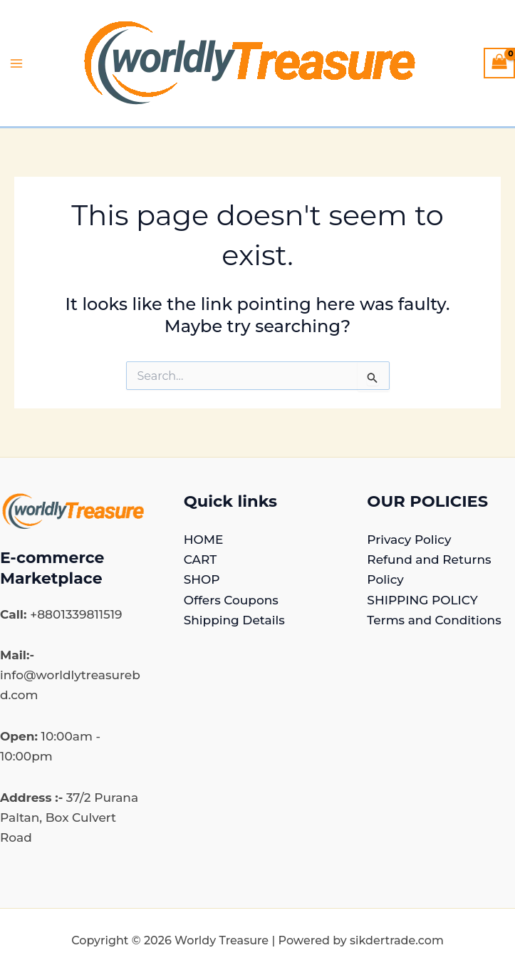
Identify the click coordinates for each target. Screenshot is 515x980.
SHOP (202, 579)
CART (200, 559)
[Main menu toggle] (16, 63)
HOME (204, 540)
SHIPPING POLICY (422, 600)
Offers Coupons (231, 600)
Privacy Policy (409, 540)
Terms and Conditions (434, 620)
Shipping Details (234, 620)
